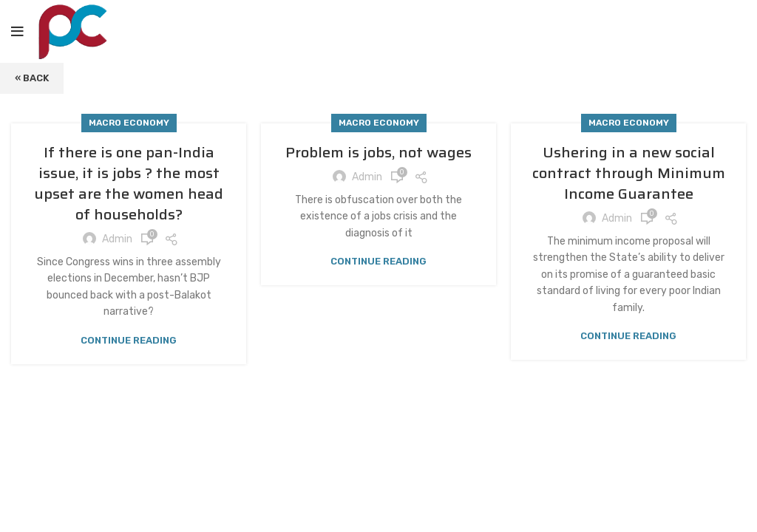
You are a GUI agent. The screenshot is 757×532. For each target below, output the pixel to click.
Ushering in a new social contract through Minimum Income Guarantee (629, 173)
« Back (32, 78)
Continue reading (129, 340)
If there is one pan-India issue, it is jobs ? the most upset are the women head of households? (129, 183)
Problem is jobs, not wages (378, 152)
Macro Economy (129, 123)
